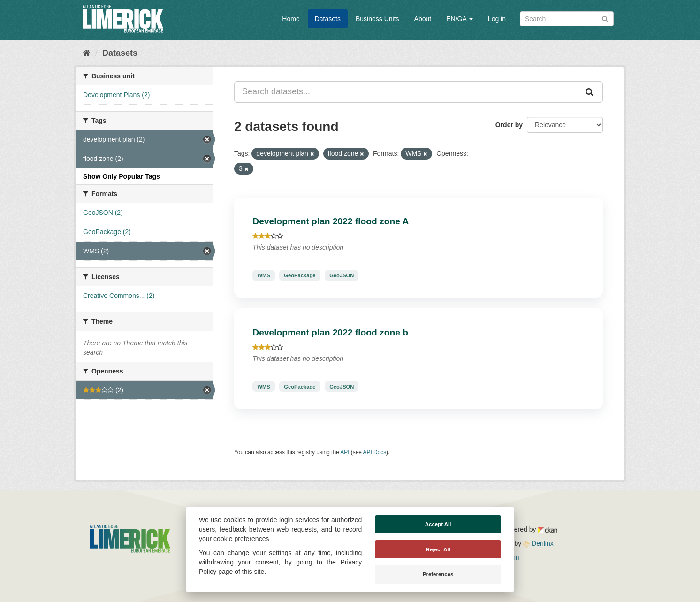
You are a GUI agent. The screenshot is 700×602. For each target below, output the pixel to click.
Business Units (377, 19)
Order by (509, 125)
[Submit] (605, 18)
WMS (263, 275)
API (345, 452)
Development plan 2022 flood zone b (330, 332)
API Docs (375, 452)
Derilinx (538, 543)
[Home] (87, 53)
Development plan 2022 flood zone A (331, 221)
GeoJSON (342, 275)
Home (291, 19)
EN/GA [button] (460, 19)
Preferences (438, 574)
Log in (497, 19)
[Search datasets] (567, 19)
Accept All (438, 524)
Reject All (438, 549)
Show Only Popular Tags (122, 176)
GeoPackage (300, 275)
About (423, 19)
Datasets (328, 19)
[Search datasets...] (406, 92)
